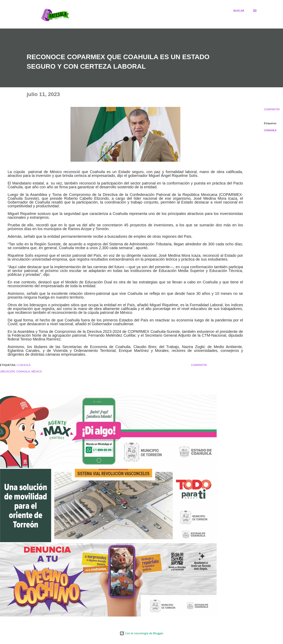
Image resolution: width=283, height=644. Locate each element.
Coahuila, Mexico (29, 371)
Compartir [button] (272, 109)
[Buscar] (239, 11)
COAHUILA (270, 130)
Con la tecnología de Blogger (141, 633)
